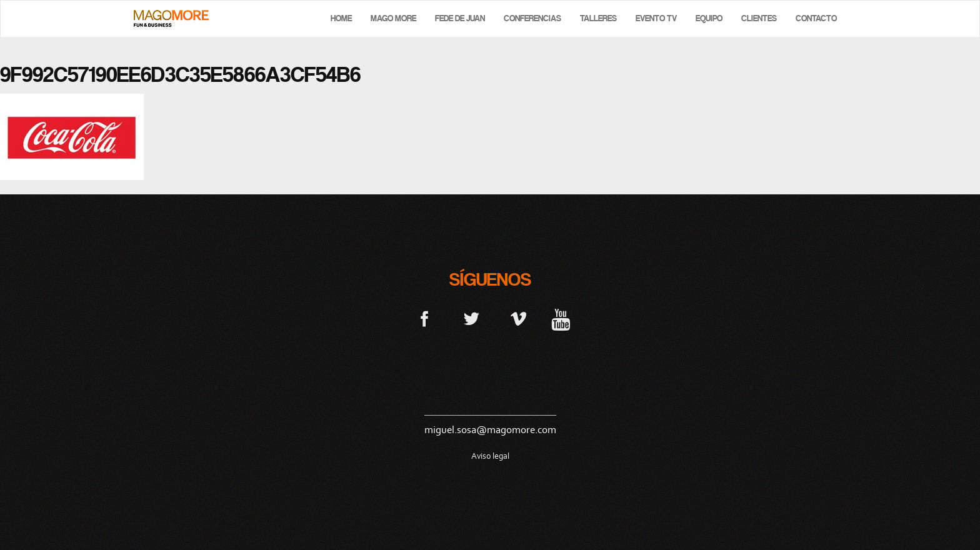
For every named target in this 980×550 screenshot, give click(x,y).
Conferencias (532, 18)
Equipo (709, 18)
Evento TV (656, 18)
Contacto (816, 18)
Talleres (598, 18)
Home (341, 18)
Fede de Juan (460, 18)
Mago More (393, 18)
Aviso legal (490, 456)
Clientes (759, 18)
